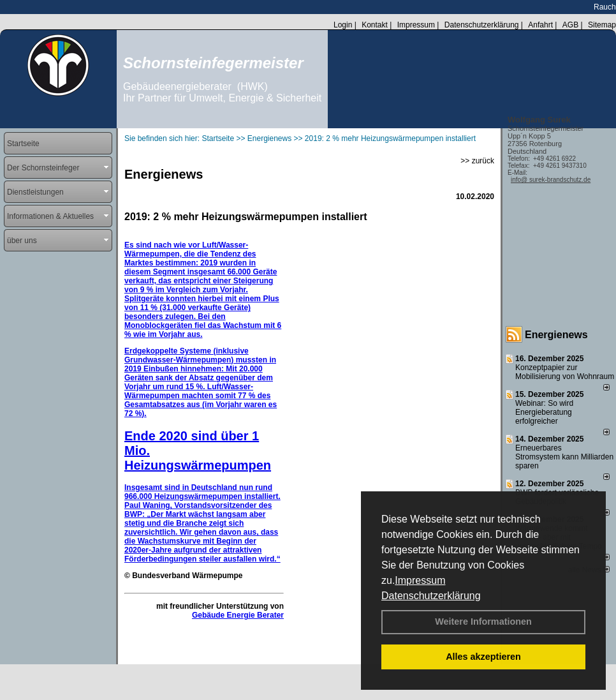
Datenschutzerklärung (431, 596)
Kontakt (375, 25)
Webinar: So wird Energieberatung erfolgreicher (544, 412)
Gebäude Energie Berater (238, 615)
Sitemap (602, 25)
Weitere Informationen (483, 622)
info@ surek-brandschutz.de (551, 180)
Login (343, 25)
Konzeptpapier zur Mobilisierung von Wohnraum (565, 372)
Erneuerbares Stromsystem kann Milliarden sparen (564, 457)
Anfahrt (540, 25)
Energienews (556, 335)
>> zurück (477, 161)
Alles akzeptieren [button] (483, 657)
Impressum (420, 580)
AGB (570, 25)
